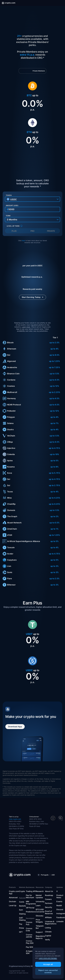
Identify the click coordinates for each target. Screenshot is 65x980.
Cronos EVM (29, 930)
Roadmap (49, 895)
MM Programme (31, 903)
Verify (47, 940)
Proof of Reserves (49, 912)
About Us (49, 891)
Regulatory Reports (40, 937)
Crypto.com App (14, 892)
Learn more (26, 327)
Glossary (40, 916)
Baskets (23, 906)
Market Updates (39, 896)
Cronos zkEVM (29, 936)
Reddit (59, 905)
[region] (48, 963)
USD (53, 875)
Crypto (22, 891)
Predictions (31, 912)
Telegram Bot (40, 927)
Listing (48, 928)
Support (39, 932)
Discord (60, 909)
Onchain (13, 901)
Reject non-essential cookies (48, 971)
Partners (49, 903)
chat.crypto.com (15, 819)
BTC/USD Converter (40, 911)
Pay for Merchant (30, 896)
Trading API (31, 891)
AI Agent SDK (30, 952)
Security (49, 907)
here (24, 241)
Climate (48, 932)
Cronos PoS (29, 923)
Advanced (13, 897)
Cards (22, 902)
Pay (21, 924)
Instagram (61, 913)
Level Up (13, 905)
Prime (21, 928)
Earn (21, 910)
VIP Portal (30, 908)
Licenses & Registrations (51, 923)
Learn (38, 905)
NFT (21, 932)
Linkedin (60, 921)
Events (59, 901)
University (40, 901)
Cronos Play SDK (30, 942)
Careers (48, 899)
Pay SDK (30, 947)
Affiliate (48, 917)
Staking (22, 914)
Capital (48, 936)
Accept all (48, 964)
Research (40, 891)
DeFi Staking (22, 919)
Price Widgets (39, 921)
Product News (60, 896)
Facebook (61, 917)
